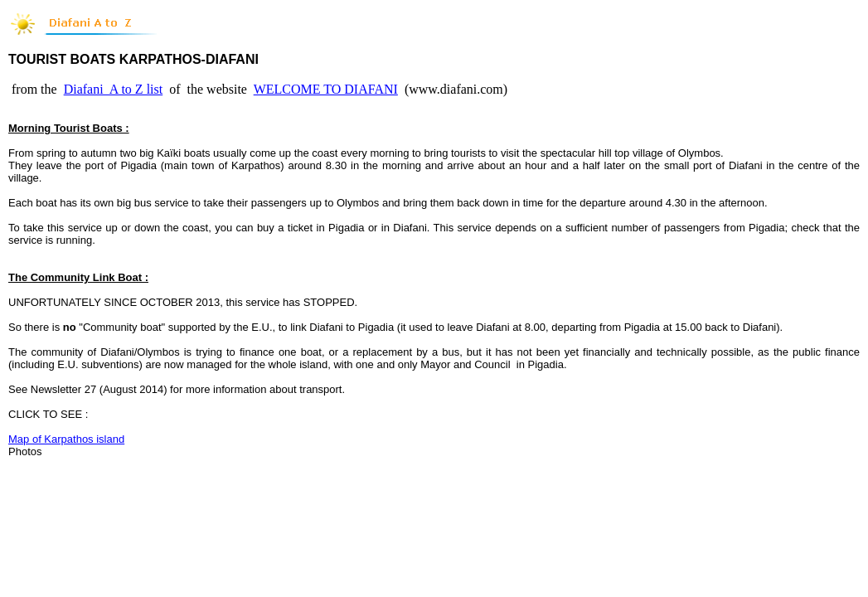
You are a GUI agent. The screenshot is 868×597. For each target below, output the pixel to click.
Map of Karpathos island (66, 439)
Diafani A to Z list (114, 89)
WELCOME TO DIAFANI (326, 89)
